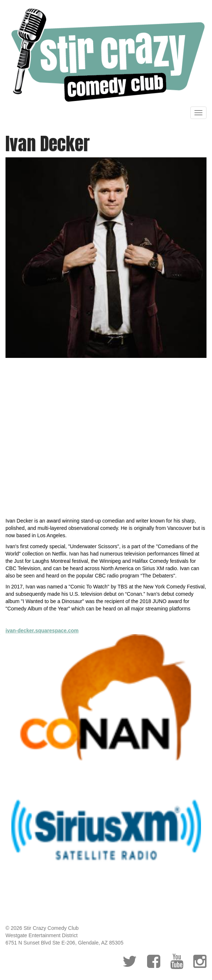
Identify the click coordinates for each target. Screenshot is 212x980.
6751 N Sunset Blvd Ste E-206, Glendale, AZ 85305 (64, 943)
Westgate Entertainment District (42, 935)
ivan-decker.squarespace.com (42, 631)
